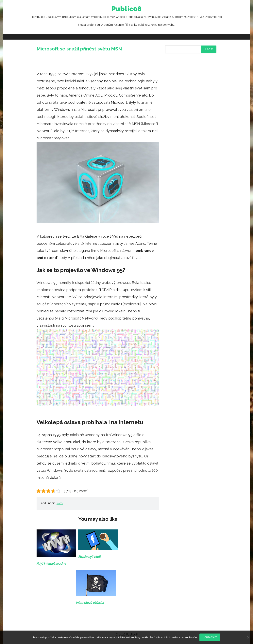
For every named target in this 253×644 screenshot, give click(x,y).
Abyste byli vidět (89, 557)
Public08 (126, 17)
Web (60, 503)
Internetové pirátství (90, 603)
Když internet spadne (51, 564)
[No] (248, 637)
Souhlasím (210, 637)
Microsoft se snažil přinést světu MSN (79, 49)
